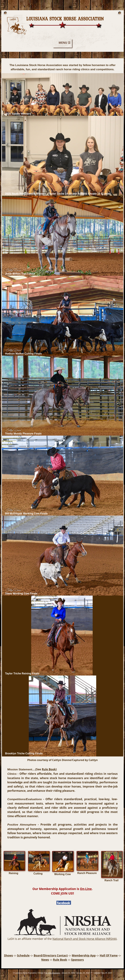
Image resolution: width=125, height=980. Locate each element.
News (45, 960)
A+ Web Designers (53, 973)
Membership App (84, 955)
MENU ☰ (64, 43)
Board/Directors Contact (51, 955)
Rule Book (49, 769)
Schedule (23, 955)
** (92, 973)
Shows (8, 955)
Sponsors (77, 960)
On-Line (86, 889)
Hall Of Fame (109, 955)
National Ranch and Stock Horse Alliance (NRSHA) (84, 939)
